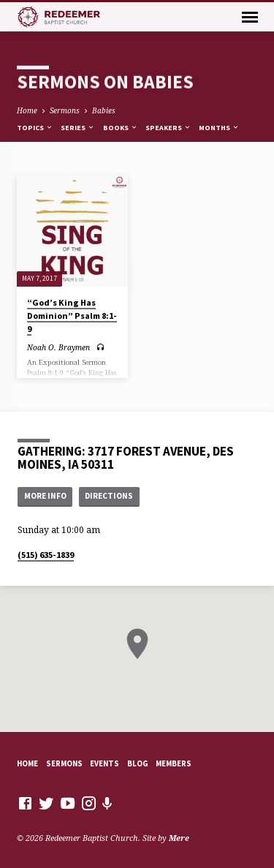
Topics (35, 128)
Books (121, 128)
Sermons (65, 110)
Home (27, 110)
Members (174, 763)
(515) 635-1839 (46, 555)
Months (219, 128)
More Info (45, 496)
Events (104, 763)
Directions (109, 496)
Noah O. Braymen (58, 347)
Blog (138, 763)
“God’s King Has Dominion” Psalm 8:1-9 (72, 316)
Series (78, 128)
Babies (104, 110)
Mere (179, 838)
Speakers (168, 128)
